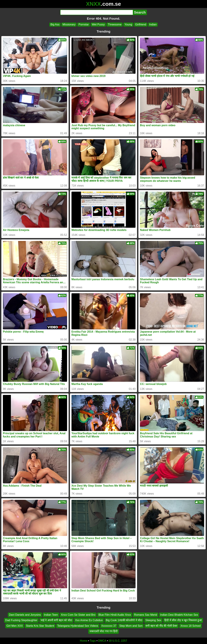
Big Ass (55, 24)
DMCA (102, 641)
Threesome (115, 24)
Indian (153, 24)
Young (128, 24)
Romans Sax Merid (146, 615)
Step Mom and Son (131, 626)
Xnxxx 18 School (190, 626)
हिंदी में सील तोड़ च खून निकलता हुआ (183, 620)
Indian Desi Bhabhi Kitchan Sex (179, 615)
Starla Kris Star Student (40, 626)
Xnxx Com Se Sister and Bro (78, 615)
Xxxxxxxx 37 (109, 626)
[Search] (96, 12)
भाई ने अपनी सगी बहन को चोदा (56, 620)
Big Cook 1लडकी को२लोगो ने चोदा (124, 620)
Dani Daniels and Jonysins (25, 615)
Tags (93, 641)
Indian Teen (51, 615)
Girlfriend (141, 24)
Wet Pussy (98, 24)
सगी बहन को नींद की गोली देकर (161, 626)
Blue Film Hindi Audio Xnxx (115, 615)
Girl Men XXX (15, 626)
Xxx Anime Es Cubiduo (89, 620)
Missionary (69, 24)
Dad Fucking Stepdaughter (21, 620)
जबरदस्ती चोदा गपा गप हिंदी (104, 631)
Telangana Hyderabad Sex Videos (78, 626)
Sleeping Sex (153, 620)
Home (84, 641)
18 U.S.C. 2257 (118, 641)
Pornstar (84, 24)
